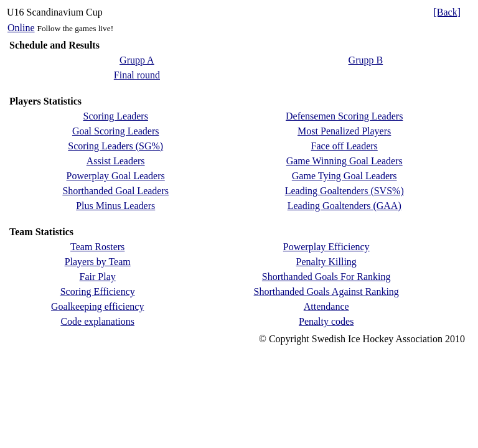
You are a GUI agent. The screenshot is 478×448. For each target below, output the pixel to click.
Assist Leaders (116, 161)
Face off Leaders (344, 146)
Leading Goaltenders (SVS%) (344, 191)
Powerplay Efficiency (326, 247)
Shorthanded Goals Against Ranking (326, 292)
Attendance (326, 306)
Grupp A (137, 60)
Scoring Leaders (115, 116)
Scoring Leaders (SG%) (115, 146)
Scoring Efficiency (98, 292)
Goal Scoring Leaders (116, 131)
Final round (137, 75)
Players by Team (98, 262)
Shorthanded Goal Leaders (115, 191)
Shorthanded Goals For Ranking (326, 277)
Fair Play (98, 277)
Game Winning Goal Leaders (344, 161)
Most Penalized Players (344, 131)
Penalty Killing (326, 262)
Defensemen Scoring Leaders (344, 116)
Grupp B (366, 60)
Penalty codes (326, 321)
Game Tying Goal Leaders (344, 176)
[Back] (447, 12)
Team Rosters (97, 247)
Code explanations (97, 321)
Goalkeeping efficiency (97, 306)
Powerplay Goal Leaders (116, 176)
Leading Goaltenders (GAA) (344, 206)
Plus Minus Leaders (115, 206)
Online (21, 28)
